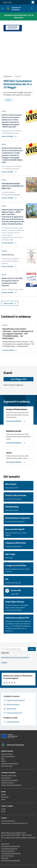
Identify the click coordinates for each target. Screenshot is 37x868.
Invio (32, 649)
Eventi (3, 811)
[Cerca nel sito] (32, 9)
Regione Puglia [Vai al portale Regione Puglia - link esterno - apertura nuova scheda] (7, 2)
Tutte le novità (10, 303)
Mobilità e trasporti (7, 783)
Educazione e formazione (9, 780)
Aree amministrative (8, 756)
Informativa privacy (8, 856)
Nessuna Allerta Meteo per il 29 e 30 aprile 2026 (19, 16)
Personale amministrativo (10, 763)
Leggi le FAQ (5, 844)
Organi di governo (7, 754)
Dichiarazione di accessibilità (11, 860)
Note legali (5, 858)
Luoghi (3, 809)
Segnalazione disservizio (9, 849)
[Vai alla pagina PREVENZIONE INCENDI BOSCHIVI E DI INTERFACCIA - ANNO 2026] (9, 197)
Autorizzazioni (6, 778)
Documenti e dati (7, 766)
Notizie (4, 794)
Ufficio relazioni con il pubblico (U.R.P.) (14, 833)
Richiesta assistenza (8, 851)
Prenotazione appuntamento (11, 846)
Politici (3, 761)
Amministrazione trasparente (11, 853)
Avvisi (3, 799)
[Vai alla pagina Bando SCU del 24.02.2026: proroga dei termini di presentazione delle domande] (9, 292)
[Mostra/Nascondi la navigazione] (2, 8)
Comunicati (5, 797)
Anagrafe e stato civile (8, 775)
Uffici (3, 759)
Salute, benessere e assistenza (11, 785)
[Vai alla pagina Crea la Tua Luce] (9, 266)
